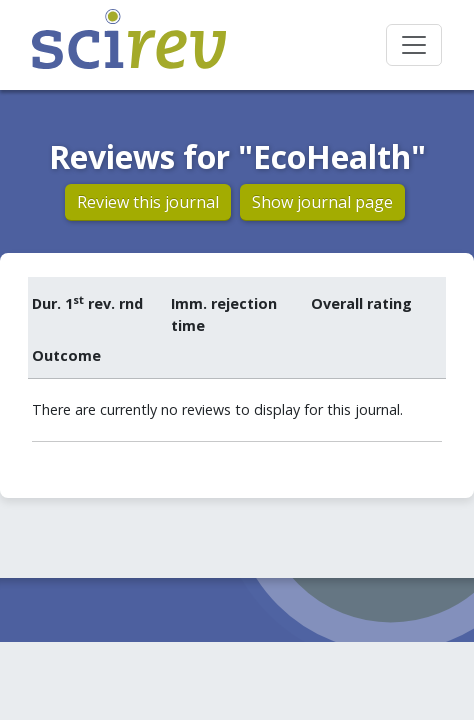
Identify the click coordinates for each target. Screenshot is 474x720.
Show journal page (322, 202)
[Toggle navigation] (414, 45)
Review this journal (148, 202)
